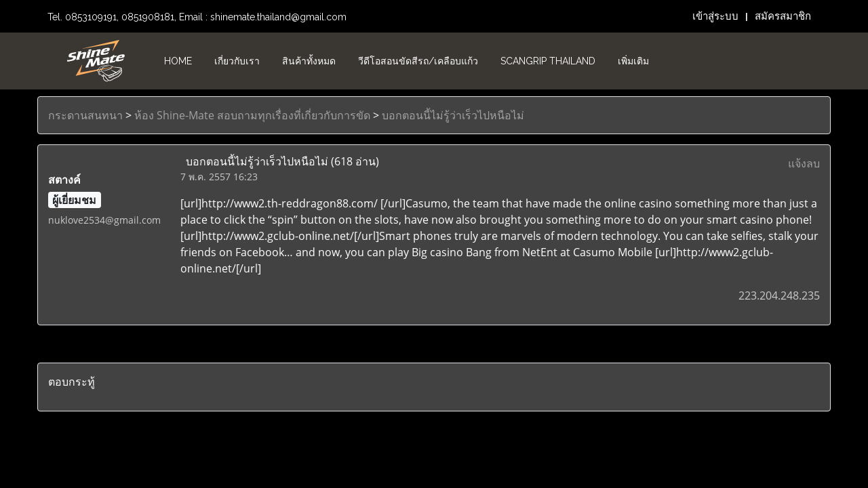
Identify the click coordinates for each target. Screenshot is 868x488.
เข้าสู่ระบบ (715, 16)
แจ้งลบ (804, 163)
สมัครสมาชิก (783, 16)
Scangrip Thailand (548, 61)
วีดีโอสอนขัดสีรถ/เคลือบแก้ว (418, 61)
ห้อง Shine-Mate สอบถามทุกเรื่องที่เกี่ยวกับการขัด (252, 115)
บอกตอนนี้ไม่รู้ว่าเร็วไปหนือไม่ (453, 115)
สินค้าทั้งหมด (309, 61)
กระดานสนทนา (85, 115)
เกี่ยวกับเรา (237, 61)
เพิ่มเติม (633, 61)
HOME (178, 61)
